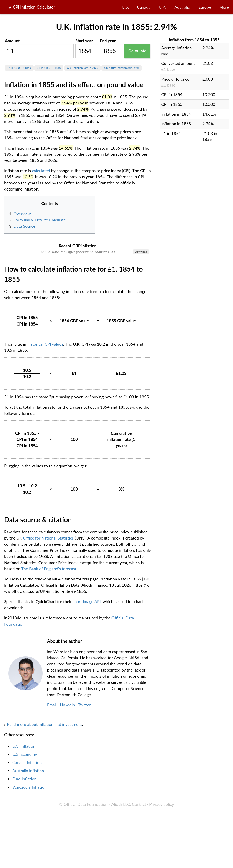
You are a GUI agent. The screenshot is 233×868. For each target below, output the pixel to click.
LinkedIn (67, 778)
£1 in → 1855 (19, 68)
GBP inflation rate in (82, 68)
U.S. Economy (25, 828)
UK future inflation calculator (122, 68)
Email (52, 778)
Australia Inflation (28, 844)
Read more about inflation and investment (44, 798)
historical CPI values (45, 417)
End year (108, 41)
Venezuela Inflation (29, 860)
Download (141, 252)
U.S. (125, 7)
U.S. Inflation (24, 820)
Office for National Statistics (48, 611)
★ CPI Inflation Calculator (32, 7)
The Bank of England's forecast (49, 642)
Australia (182, 7)
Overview (22, 214)
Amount (12, 41)
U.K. (162, 7)
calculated (41, 171)
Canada (144, 7)
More (224, 7)
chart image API (87, 675)
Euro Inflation (24, 852)
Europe (205, 7)
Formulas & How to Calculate (40, 220)
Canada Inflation (27, 836)
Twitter (84, 778)
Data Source (24, 226)
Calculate (137, 51)
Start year (84, 41)
